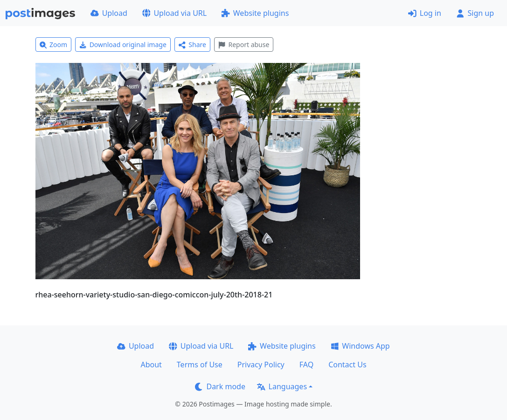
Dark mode (220, 386)
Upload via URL (174, 13)
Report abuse (244, 45)
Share (192, 45)
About (151, 365)
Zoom (54, 45)
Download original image (123, 45)
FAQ (306, 365)
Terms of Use (200, 365)
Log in (425, 13)
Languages (282, 386)
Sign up (475, 13)
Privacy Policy (261, 365)
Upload (109, 13)
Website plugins (255, 13)
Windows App (360, 346)
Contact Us (347, 365)
